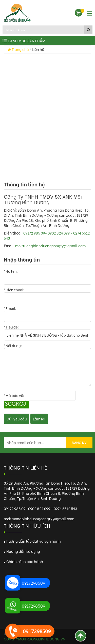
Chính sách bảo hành (23, 561)
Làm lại (39, 419)
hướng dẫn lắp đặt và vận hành (32, 541)
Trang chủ (18, 49)
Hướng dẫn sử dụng (22, 551)
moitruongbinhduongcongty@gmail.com (50, 246)
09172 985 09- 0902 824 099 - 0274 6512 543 (47, 235)
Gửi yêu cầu (17, 419)
